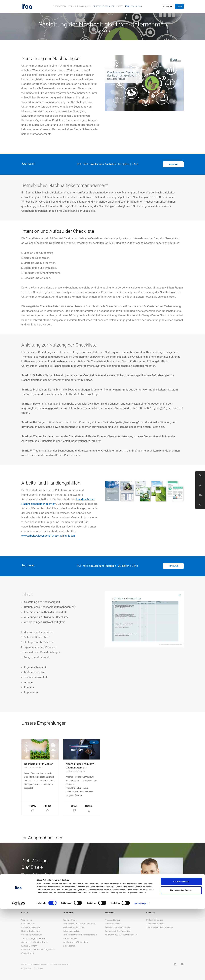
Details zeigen (141, 975)
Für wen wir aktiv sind (31, 927)
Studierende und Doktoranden (160, 927)
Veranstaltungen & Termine (33, 938)
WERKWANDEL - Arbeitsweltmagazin (121, 935)
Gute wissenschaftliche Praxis (35, 942)
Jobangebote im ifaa (155, 924)
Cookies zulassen (181, 953)
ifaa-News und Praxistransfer (118, 927)
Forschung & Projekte (80, 6)
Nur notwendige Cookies (181, 961)
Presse (120, 6)
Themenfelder (60, 6)
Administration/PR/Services (75, 942)
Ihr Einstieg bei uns (155, 920)
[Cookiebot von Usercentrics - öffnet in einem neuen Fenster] (18, 975)
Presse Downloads (113, 924)
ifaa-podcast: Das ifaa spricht (118, 931)
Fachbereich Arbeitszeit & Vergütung (79, 924)
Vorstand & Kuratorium (32, 935)
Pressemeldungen (113, 920)
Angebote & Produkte (104, 6)
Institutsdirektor (70, 920)
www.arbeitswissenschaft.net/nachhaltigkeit (48, 536)
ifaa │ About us (28, 924)
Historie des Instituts (30, 931)
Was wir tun (27, 920)
